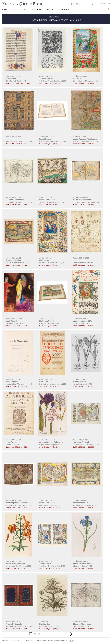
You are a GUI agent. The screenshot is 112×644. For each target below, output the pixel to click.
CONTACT (50, 9)
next (71, 640)
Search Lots (106, 4)
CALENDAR (36, 9)
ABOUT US (64, 9)
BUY (15, 9)
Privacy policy (15, 640)
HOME (5, 9)
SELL (24, 9)
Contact (5, 640)
